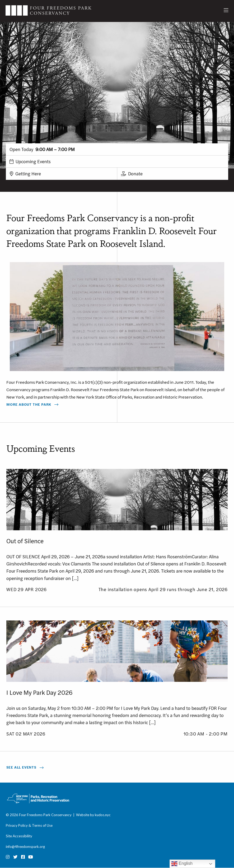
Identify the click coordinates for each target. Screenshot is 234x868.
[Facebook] (23, 857)
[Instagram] (8, 857)
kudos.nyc (103, 815)
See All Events (21, 767)
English (182, 864)
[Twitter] (15, 857)
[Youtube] (31, 857)
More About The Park (29, 405)
